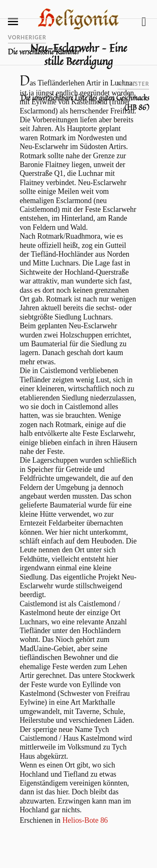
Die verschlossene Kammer (44, 52)
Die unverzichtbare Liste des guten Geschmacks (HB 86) (85, 103)
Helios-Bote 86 (85, 820)
